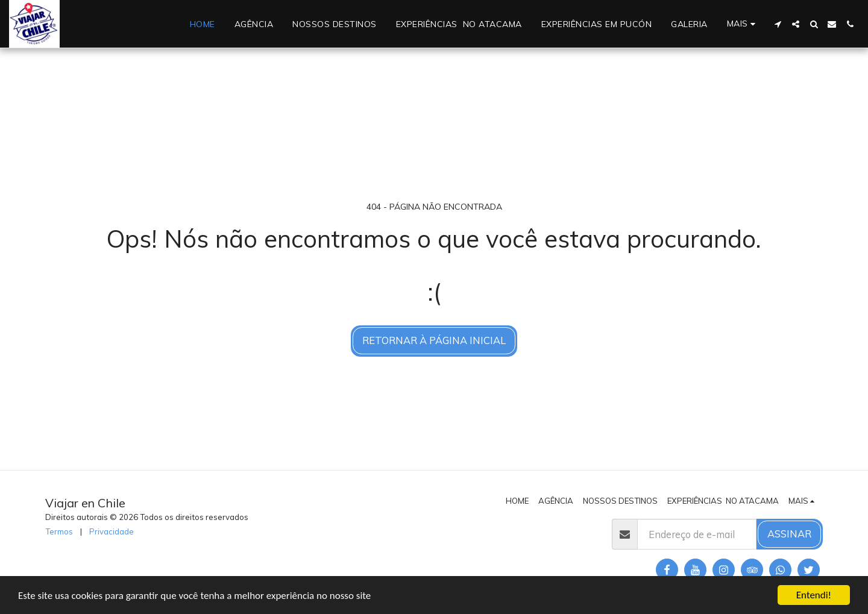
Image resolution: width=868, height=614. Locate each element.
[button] (778, 24)
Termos (59, 531)
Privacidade (112, 531)
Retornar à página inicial (434, 340)
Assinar (789, 534)
